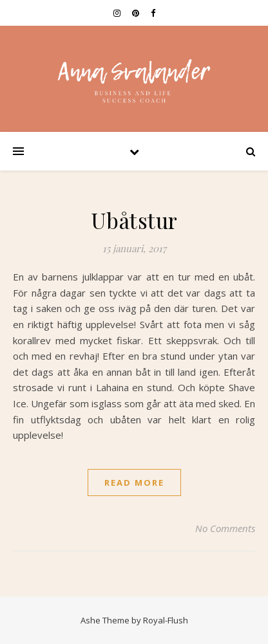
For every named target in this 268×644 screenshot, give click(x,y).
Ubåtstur (134, 220)
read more (134, 483)
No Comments (225, 528)
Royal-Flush (166, 620)
